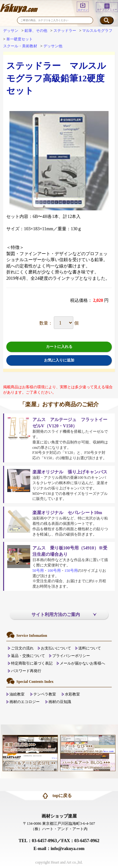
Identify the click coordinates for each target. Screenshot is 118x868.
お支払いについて (56, 648)
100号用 (54, 571)
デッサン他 (53, 46)
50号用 (38, 571)
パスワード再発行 (26, 671)
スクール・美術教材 (20, 46)
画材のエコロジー (25, 702)
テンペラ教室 (45, 694)
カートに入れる (59, 347)
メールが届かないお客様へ (82, 663)
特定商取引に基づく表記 (32, 663)
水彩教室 (72, 694)
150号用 (71, 571)
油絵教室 (17, 694)
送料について (90, 648)
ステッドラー (65, 31)
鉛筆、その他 (36, 31)
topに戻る (62, 796)
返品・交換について (28, 656)
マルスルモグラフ (97, 31)
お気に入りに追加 (59, 360)
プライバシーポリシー (71, 656)
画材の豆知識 (60, 702)
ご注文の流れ (22, 648)
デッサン (11, 31)
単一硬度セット (20, 39)
